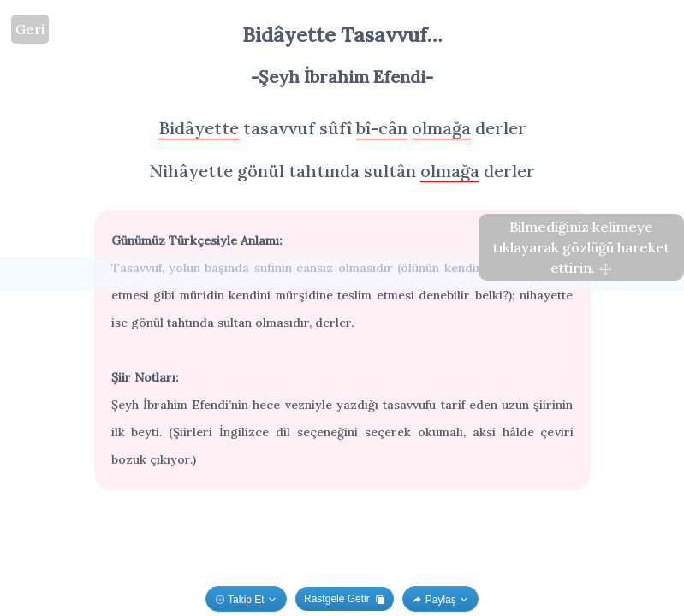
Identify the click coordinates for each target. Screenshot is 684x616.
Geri (30, 29)
